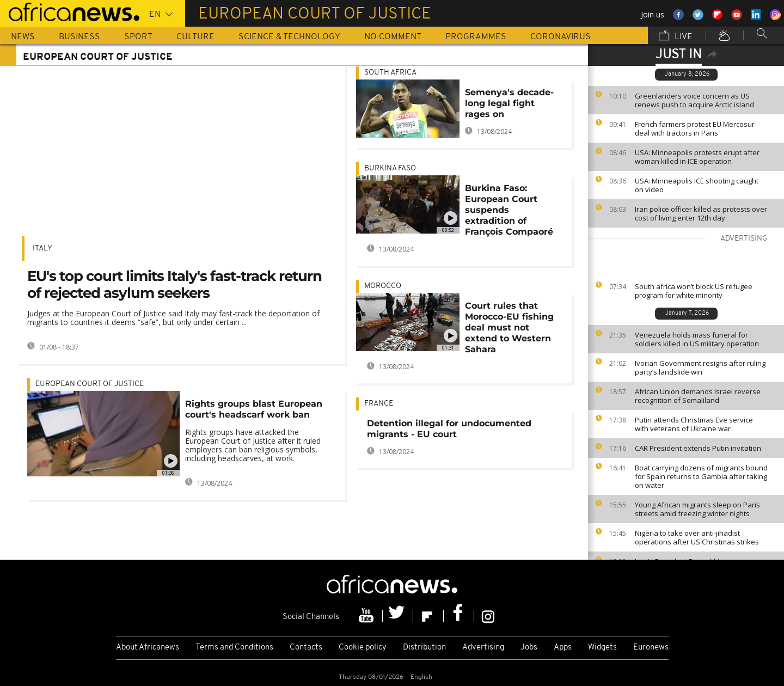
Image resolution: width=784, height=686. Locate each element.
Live (676, 36)
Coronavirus (561, 37)
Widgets (602, 648)
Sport (138, 37)
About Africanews (148, 648)
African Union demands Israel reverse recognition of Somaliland (698, 396)
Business (79, 37)
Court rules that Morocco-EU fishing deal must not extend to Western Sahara (509, 327)
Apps (563, 648)
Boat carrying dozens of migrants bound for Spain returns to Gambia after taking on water (701, 476)
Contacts (306, 648)
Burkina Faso (390, 169)
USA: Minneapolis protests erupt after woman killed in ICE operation (697, 157)
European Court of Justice (90, 384)
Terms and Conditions (234, 648)
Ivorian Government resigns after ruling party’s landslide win (700, 367)
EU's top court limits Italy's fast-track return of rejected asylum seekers (174, 284)
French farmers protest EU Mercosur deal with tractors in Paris (695, 128)
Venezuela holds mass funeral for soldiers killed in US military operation (697, 339)
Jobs (529, 648)
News (23, 37)
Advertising (483, 648)
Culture (195, 37)
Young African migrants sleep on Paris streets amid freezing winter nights (697, 509)
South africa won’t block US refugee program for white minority (694, 291)
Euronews (651, 648)
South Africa (390, 73)
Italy (42, 249)
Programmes (476, 37)
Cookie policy (363, 648)
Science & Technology (289, 37)
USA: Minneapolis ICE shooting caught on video (697, 185)
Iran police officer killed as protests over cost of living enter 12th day (701, 213)
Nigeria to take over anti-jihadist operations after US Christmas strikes (697, 537)
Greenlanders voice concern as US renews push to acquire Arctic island (694, 100)
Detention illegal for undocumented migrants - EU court (449, 429)
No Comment (393, 37)
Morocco (383, 286)
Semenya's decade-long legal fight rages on (509, 103)
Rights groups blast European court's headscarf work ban (254, 409)
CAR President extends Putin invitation (698, 448)
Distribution (424, 648)
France (379, 404)
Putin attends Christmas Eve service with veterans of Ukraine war (694, 424)
